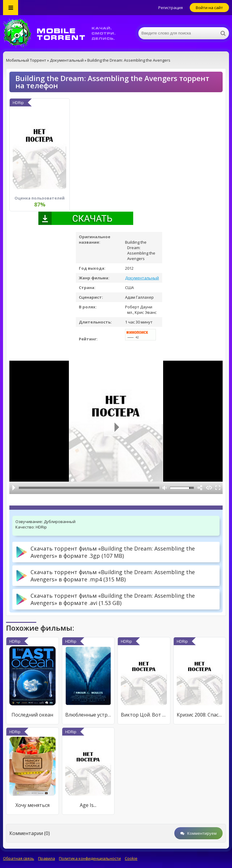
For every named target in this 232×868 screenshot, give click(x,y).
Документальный (142, 278)
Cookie (131, 858)
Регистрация (171, 8)
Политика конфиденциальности (90, 858)
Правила (47, 858)
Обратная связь (19, 858)
